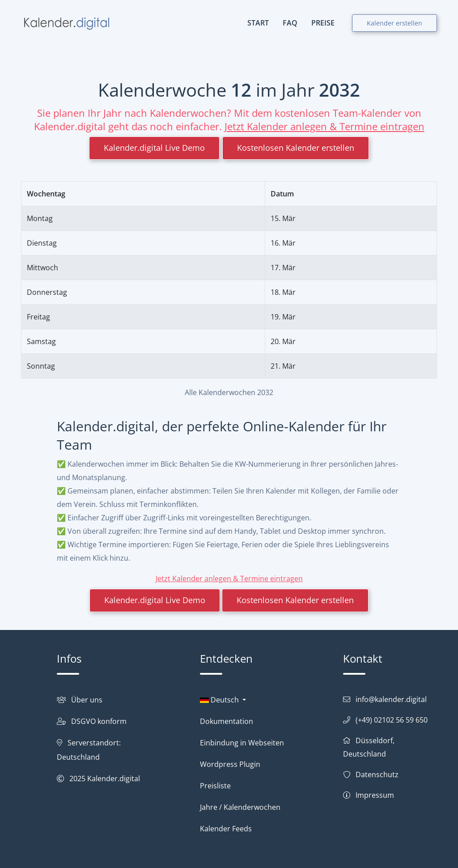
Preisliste (215, 786)
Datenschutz (377, 774)
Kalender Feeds (226, 829)
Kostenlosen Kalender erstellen (296, 148)
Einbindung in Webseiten (242, 743)
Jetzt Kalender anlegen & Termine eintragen (324, 126)
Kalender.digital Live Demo (154, 148)
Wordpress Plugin (230, 764)
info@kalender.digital (391, 699)
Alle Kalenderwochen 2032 (229, 392)
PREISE (323, 23)
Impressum (375, 795)
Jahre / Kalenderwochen (240, 807)
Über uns (87, 700)
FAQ (290, 23)
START (258, 23)
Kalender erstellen (394, 23)
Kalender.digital (114, 779)
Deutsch (220, 700)
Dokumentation (227, 721)
